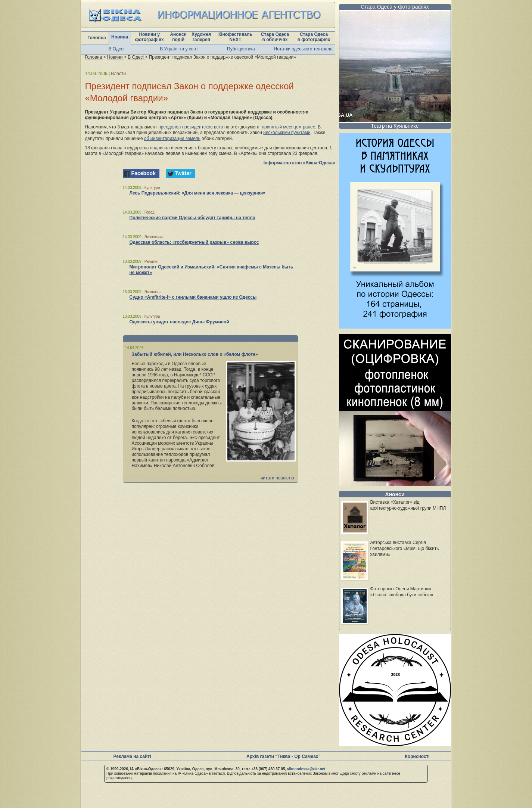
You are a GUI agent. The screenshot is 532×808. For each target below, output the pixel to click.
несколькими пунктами (287, 133)
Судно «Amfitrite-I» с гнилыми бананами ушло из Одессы (193, 297)
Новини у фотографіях (150, 37)
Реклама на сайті (132, 756)
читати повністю (277, 478)
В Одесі (117, 49)
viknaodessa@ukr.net (306, 769)
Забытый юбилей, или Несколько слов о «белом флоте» (195, 354)
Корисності (417, 756)
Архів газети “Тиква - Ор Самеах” (283, 756)
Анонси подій (178, 37)
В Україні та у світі (179, 49)
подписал (160, 148)
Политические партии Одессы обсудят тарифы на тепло (192, 218)
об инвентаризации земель (172, 139)
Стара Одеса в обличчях (275, 37)
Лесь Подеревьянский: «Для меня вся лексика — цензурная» (197, 193)
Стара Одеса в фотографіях (314, 37)
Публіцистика (241, 49)
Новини (120, 37)
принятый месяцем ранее (288, 127)
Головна (97, 38)
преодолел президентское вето (191, 127)
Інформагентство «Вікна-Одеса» (299, 163)
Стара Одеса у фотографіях (395, 7)
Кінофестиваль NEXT (235, 37)
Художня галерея (201, 37)
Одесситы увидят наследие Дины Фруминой (179, 322)
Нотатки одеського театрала (303, 49)
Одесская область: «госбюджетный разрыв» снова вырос (194, 242)
